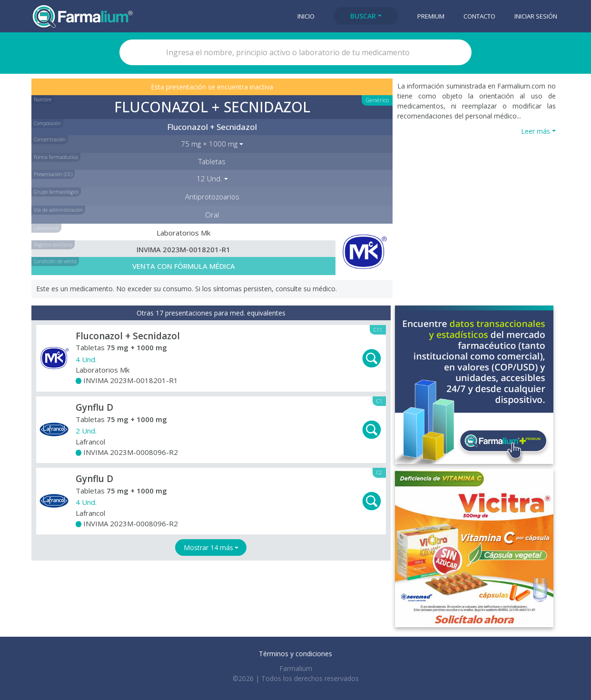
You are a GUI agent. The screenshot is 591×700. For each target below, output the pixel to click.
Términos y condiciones (295, 654)
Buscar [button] (363, 16)
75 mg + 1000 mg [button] (209, 144)
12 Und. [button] (209, 178)
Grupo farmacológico (56, 192)
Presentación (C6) (53, 174)
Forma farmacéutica (56, 157)
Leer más (536, 131)
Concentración (50, 139)
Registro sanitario (53, 245)
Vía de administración (58, 210)
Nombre (43, 99)
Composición (47, 123)
